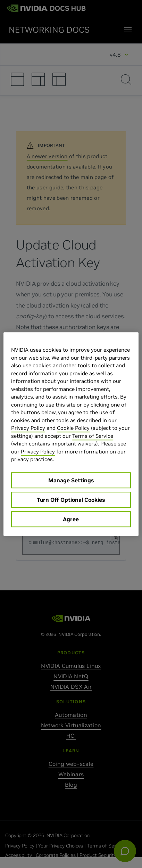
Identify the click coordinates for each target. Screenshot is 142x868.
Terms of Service (93, 436)
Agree (71, 519)
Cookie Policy (73, 428)
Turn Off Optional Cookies (71, 500)
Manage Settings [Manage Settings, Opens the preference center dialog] (71, 480)
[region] (71, 434)
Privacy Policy (28, 428)
